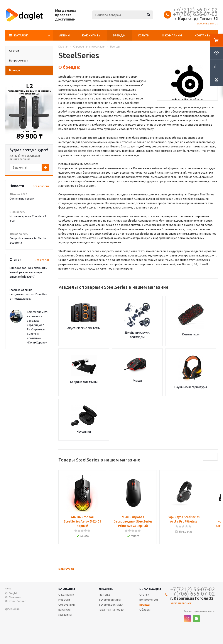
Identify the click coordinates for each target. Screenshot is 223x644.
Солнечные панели (22, 198)
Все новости (41, 186)
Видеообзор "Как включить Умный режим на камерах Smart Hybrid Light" (28, 272)
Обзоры (145, 610)
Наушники (84, 432)
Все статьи (42, 260)
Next (214, 457)
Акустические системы (84, 328)
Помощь (106, 589)
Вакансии (64, 610)
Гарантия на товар (111, 610)
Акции (64, 35)
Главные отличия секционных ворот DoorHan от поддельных (28, 294)
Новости (64, 600)
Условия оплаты (110, 600)
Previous (207, 457)
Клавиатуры (191, 334)
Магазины (65, 615)
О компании (172, 35)
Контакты (203, 35)
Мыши (137, 381)
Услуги (144, 35)
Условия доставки (111, 605)
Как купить (91, 35)
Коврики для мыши (84, 382)
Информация (150, 589)
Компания (67, 589)
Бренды (119, 35)
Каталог (21, 35)
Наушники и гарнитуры (191, 387)
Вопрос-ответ (149, 600)
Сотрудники (67, 605)
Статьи (144, 594)
